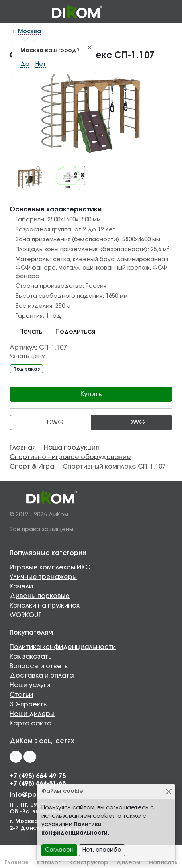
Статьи (21, 695)
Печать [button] (26, 332)
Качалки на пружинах (45, 606)
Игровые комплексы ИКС (50, 567)
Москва (29, 31)
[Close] (169, 791)
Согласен (59, 850)
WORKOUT (26, 615)
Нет (41, 64)
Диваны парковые (40, 596)
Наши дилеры (32, 714)
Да (25, 64)
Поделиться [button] (70, 332)
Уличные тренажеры (43, 577)
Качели (21, 586)
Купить (91, 394)
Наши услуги (30, 685)
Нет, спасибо (102, 850)
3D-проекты (29, 704)
